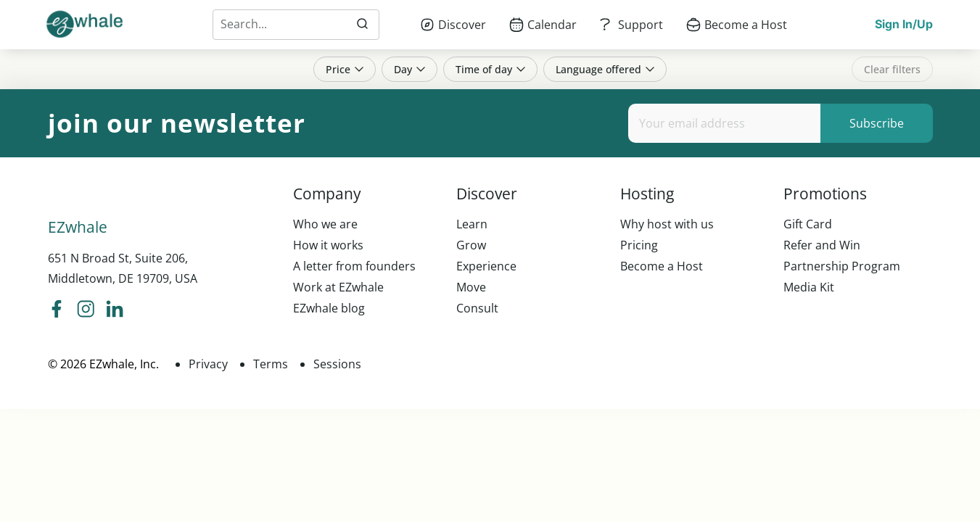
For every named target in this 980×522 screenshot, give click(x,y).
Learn (472, 224)
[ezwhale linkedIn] (115, 310)
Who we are (325, 224)
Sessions (337, 364)
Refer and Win (822, 245)
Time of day (490, 69)
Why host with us (667, 224)
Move (471, 287)
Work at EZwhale (338, 287)
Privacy (208, 364)
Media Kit (809, 287)
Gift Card (808, 224)
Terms (271, 364)
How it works (328, 245)
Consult (477, 308)
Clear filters (892, 69)
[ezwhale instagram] (86, 310)
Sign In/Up (904, 24)
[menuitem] (453, 25)
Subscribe (877, 123)
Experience (486, 266)
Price (345, 69)
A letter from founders (354, 266)
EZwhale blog (329, 308)
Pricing (639, 245)
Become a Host (662, 266)
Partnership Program (842, 266)
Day (409, 69)
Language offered (605, 69)
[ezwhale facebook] (57, 310)
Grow (471, 245)
